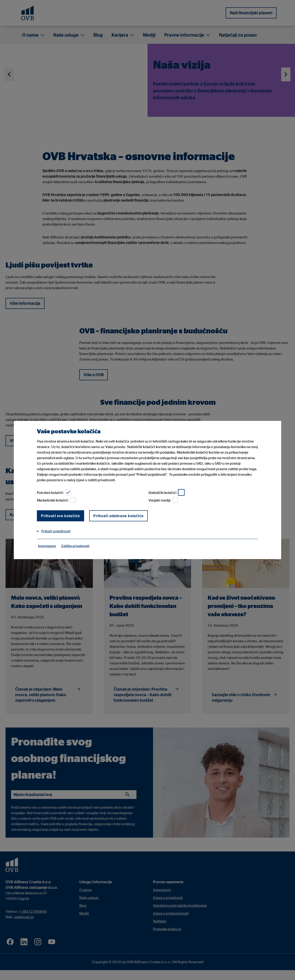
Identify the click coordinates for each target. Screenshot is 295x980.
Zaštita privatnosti (75, 546)
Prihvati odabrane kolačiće (118, 516)
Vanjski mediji (163, 500)
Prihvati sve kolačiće (60, 516)
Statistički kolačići (166, 492)
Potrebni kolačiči (54, 492)
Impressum (47, 546)
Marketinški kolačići (56, 500)
